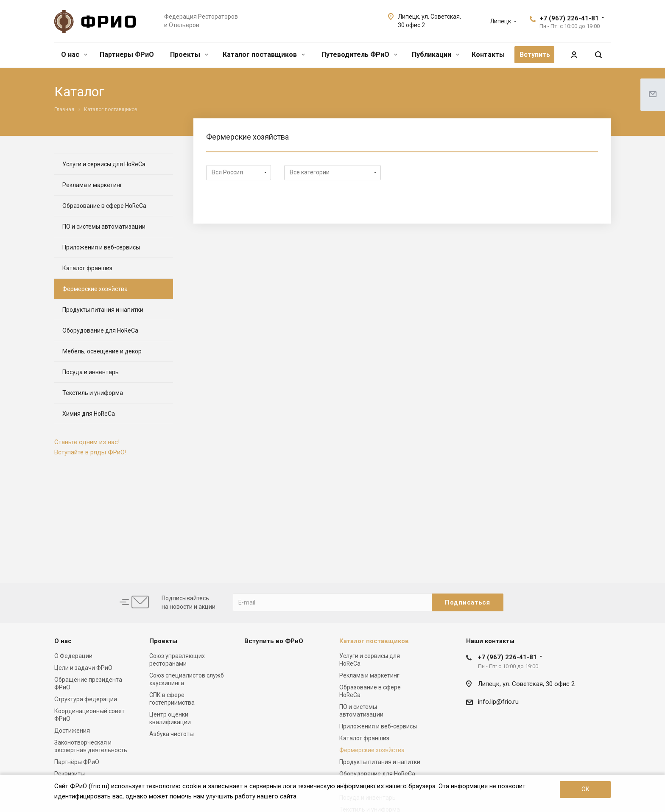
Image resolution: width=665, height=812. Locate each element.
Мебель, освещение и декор (102, 351)
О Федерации (73, 656)
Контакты (488, 55)
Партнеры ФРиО (127, 55)
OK (585, 789)
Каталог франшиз (87, 268)
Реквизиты (70, 774)
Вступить (535, 55)
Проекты (189, 55)
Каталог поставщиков (264, 55)
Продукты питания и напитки (103, 310)
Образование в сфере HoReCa (104, 206)
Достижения (72, 731)
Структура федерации (86, 699)
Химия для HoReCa (89, 414)
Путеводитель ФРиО (359, 55)
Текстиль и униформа (93, 393)
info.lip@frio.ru (498, 702)
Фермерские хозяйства (95, 289)
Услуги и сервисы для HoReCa (104, 164)
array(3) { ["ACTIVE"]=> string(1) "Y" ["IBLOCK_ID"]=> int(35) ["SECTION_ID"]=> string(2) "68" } (332, 173)
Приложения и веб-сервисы (101, 247)
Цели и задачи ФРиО (83, 668)
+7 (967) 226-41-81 (569, 18)
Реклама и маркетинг (92, 185)
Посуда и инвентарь (91, 372)
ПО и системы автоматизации (104, 227)
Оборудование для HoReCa (100, 330)
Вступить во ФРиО (274, 641)
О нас (74, 55)
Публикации (436, 55)
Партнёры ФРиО (77, 762)
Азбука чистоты (172, 734)
